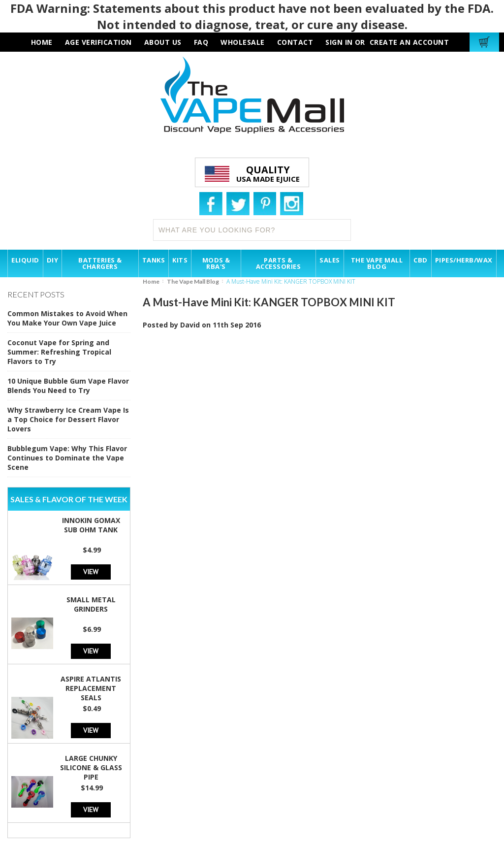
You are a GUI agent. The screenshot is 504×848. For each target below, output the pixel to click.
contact (295, 42)
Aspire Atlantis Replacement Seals (91, 688)
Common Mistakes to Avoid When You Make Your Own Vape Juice (67, 318)
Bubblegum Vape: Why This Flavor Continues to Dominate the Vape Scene (67, 458)
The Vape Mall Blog (193, 281)
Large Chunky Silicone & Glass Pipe (91, 767)
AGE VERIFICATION (98, 42)
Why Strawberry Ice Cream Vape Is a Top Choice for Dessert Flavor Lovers (68, 419)
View (91, 571)
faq (201, 42)
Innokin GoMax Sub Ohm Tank (91, 525)
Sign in (339, 42)
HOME (42, 42)
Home (151, 281)
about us (163, 42)
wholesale (243, 42)
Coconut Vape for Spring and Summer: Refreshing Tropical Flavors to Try (59, 352)
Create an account (409, 42)
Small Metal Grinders (91, 604)
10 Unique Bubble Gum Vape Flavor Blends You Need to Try (68, 386)
